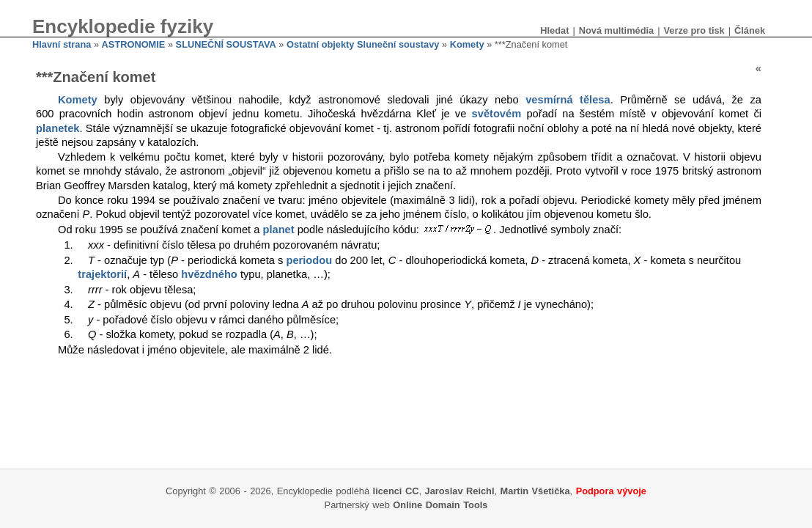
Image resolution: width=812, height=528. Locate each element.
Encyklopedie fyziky (123, 26)
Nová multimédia (616, 30)
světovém (497, 114)
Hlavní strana (62, 44)
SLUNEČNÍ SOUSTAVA (226, 44)
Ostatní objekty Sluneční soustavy (363, 44)
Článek (750, 30)
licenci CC (396, 491)
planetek (58, 128)
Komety (467, 44)
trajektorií (102, 274)
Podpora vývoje (611, 491)
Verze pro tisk (694, 30)
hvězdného (209, 274)
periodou (309, 260)
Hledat (554, 30)
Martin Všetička (535, 491)
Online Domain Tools (440, 505)
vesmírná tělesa (568, 100)
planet (278, 230)
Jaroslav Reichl (460, 491)
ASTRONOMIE (134, 44)
